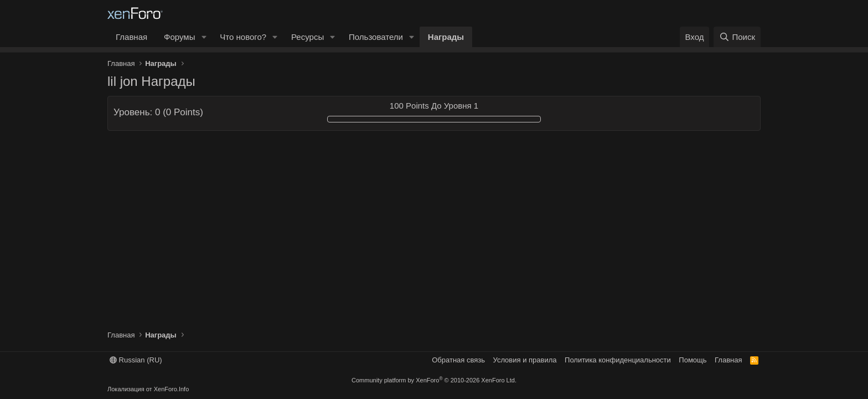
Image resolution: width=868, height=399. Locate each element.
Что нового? (243, 37)
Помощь (693, 360)
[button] (204, 37)
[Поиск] (737, 37)
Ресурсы (308, 37)
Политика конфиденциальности (618, 360)
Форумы (179, 37)
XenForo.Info (172, 389)
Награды (446, 37)
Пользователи (376, 37)
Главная (131, 37)
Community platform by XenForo (434, 380)
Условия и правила (525, 360)
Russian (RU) (136, 360)
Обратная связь (458, 360)
